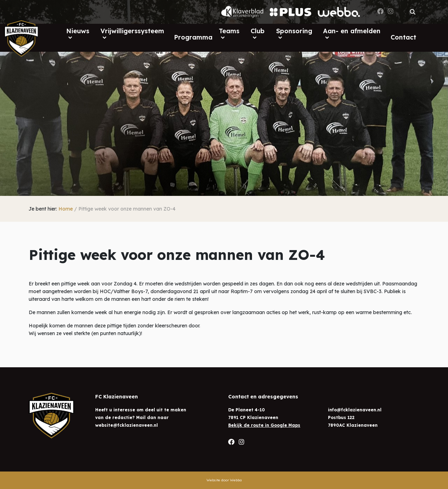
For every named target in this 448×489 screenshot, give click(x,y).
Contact (403, 37)
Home (66, 209)
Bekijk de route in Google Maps (264, 425)
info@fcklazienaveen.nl (355, 410)
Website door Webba (224, 480)
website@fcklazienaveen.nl (127, 425)
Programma (193, 37)
